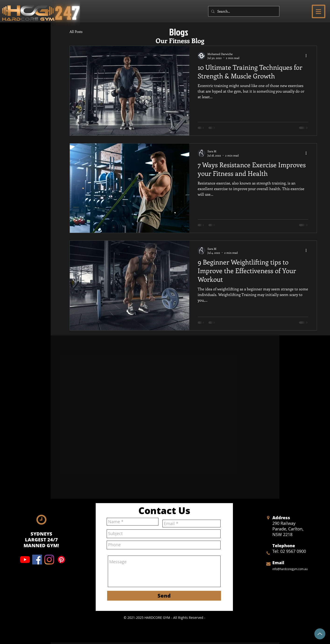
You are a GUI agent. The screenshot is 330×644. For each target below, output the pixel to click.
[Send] (164, 596)
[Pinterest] (61, 560)
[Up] (320, 634)
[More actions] (308, 56)
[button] (319, 11)
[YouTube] (25, 560)
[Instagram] (49, 560)
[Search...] (243, 11)
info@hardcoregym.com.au (290, 569)
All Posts (76, 32)
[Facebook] (37, 560)
